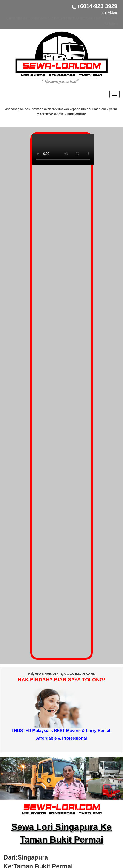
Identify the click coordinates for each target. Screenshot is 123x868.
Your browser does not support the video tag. (63, 152)
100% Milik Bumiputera (61, 105)
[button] (9, 778)
